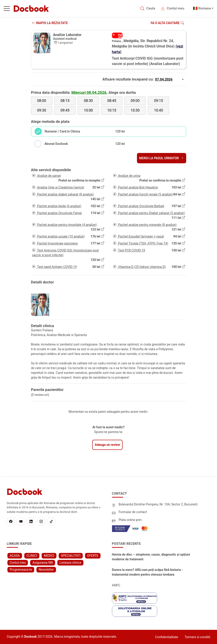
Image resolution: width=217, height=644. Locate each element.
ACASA (15, 555)
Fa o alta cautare (167, 23)
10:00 (88, 110)
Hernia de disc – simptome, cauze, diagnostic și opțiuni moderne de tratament (151, 557)
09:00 (135, 100)
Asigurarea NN (43, 562)
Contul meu (176, 8)
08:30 (88, 100)
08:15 (65, 100)
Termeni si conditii (197, 637)
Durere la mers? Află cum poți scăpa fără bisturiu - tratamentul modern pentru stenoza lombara (148, 572)
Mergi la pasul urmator (161, 158)
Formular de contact (133, 512)
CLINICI (32, 555)
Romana (205, 8)
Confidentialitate (167, 637)
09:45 (65, 110)
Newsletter (46, 569)
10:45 (159, 110)
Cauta (151, 8)
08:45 (112, 100)
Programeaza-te (21, 569)
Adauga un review (107, 444)
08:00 (42, 100)
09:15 (159, 100)
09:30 (42, 110)
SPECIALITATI (71, 555)
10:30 (135, 110)
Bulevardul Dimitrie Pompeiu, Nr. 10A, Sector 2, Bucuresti (158, 504)
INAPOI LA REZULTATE (50, 23)
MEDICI (49, 555)
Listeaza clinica (70, 562)
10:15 (112, 110)
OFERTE (93, 555)
